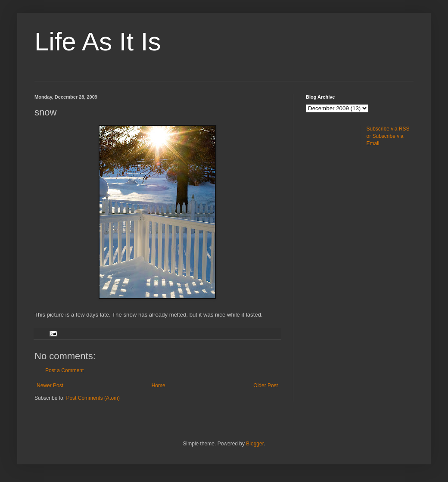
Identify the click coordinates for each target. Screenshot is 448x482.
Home (159, 386)
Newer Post (50, 386)
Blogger (255, 444)
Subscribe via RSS (388, 129)
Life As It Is (98, 42)
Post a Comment (64, 370)
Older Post (266, 386)
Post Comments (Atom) (93, 398)
